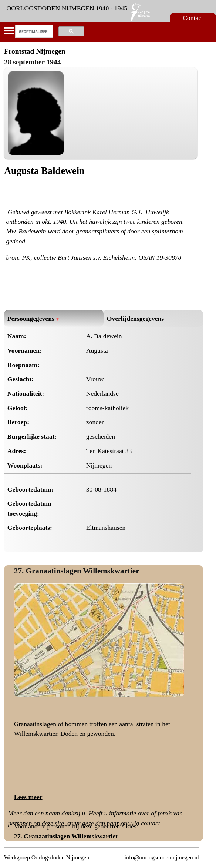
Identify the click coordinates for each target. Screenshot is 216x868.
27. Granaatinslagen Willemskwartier (77, 571)
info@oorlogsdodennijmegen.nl (162, 857)
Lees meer (28, 797)
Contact (193, 18)
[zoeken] (33, 31)
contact (151, 823)
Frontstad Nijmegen (35, 51)
